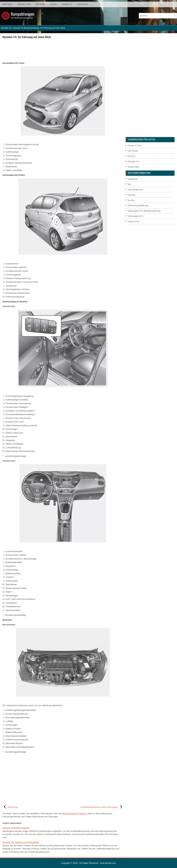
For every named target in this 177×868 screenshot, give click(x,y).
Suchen (131, 200)
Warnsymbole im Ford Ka (74, 813)
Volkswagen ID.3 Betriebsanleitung (144, 211)
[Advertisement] (63, 50)
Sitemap (131, 195)
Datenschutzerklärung (138, 205)
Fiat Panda (40, 4)
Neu (129, 184)
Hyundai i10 (67, 4)
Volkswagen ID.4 (135, 216)
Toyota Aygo (82, 4)
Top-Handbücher (135, 190)
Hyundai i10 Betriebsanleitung (26, 28)
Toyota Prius (133, 221)
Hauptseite (7, 4)
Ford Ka (53, 4)
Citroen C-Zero (24, 4)
